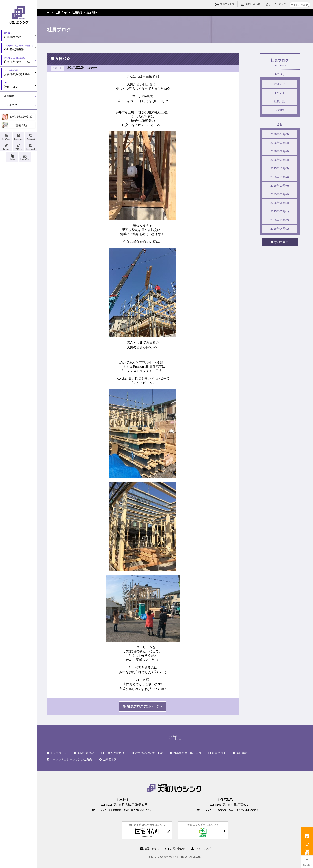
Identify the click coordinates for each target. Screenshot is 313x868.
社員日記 (280, 101)
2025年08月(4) (280, 203)
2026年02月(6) (280, 151)
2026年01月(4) (280, 160)
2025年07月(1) (280, 211)
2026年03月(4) (280, 143)
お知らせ (280, 84)
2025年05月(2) (280, 220)
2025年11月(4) (280, 177)
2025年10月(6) (280, 186)
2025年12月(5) (280, 168)
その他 (280, 110)
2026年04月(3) (280, 134)
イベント (280, 93)
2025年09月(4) (280, 194)
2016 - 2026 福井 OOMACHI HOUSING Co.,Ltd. (176, 857)
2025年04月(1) (280, 229)
